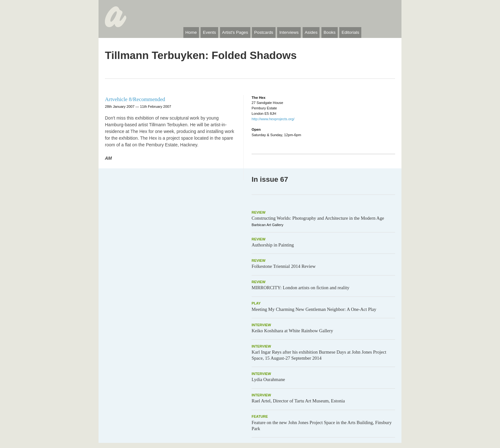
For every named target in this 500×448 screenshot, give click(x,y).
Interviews (289, 32)
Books (330, 32)
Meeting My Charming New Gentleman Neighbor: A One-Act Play (314, 309)
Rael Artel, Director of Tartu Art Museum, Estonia (298, 401)
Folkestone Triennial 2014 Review (284, 266)
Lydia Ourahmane (268, 379)
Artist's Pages (235, 32)
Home (191, 32)
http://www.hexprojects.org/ (273, 119)
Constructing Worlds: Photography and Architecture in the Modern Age (318, 218)
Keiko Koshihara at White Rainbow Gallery (292, 331)
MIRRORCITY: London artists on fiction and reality (301, 288)
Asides (311, 32)
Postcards (264, 32)
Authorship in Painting (273, 245)
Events (209, 32)
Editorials (350, 32)
